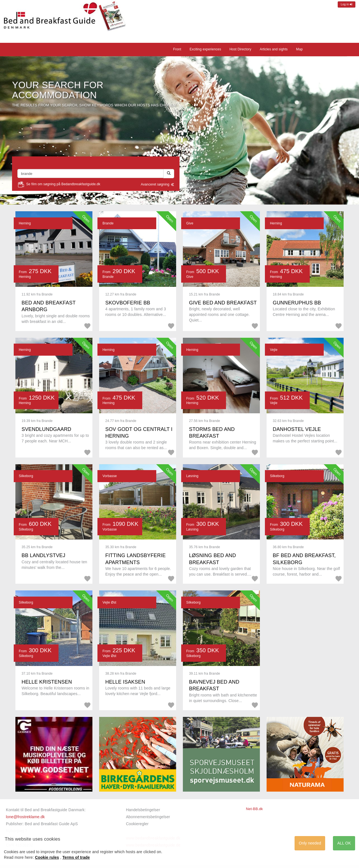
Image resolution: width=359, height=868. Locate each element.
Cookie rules (47, 857)
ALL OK (344, 843)
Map (299, 49)
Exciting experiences (205, 49)
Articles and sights (274, 49)
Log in (347, 4)
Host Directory (241, 49)
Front (177, 49)
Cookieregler (137, 824)
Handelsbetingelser (143, 810)
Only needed (310, 843)
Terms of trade (76, 857)
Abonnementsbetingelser (148, 817)
